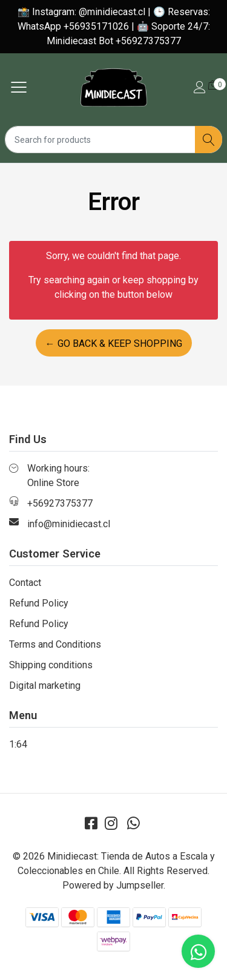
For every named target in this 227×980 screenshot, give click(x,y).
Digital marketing (45, 686)
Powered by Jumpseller (113, 885)
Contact (25, 583)
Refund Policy (39, 603)
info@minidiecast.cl (69, 524)
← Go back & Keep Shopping (114, 344)
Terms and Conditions (55, 644)
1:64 (18, 744)
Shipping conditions (51, 665)
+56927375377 (60, 503)
